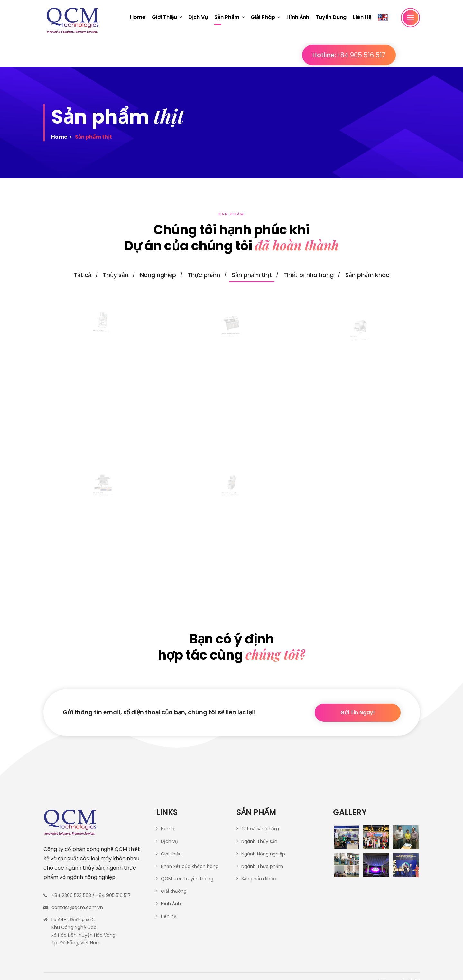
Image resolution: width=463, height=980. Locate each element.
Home (138, 17)
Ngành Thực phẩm (262, 866)
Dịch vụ (198, 17)
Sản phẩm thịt (252, 275)
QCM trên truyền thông (187, 879)
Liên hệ (362, 17)
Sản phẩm (227, 17)
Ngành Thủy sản (259, 841)
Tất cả (83, 275)
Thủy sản (116, 275)
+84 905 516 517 (384, 55)
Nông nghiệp (158, 275)
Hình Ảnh (171, 904)
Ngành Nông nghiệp (263, 854)
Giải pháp (263, 17)
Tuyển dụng (331, 17)
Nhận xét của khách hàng (190, 866)
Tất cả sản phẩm (260, 829)
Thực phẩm (204, 275)
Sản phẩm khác (367, 275)
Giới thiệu (164, 17)
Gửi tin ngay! (358, 721)
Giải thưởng (174, 891)
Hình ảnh (298, 17)
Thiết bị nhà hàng (309, 275)
